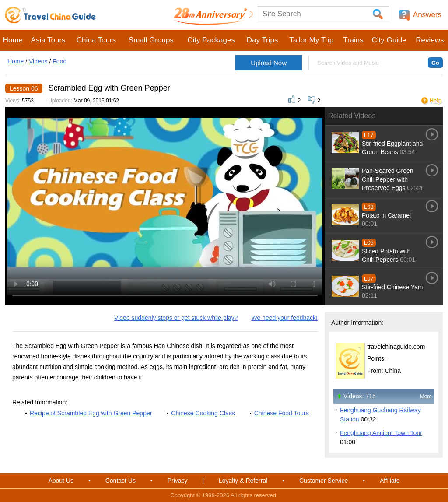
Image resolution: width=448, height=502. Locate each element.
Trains (353, 40)
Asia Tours (48, 40)
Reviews (430, 40)
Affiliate (390, 481)
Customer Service (324, 481)
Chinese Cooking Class (203, 413)
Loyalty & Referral (243, 481)
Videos (38, 61)
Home (13, 40)
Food (59, 61)
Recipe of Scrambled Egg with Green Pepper (91, 413)
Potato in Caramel (386, 215)
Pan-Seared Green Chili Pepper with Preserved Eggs (388, 179)
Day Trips (262, 40)
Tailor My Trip (311, 40)
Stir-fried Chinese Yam (392, 287)
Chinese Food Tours (282, 413)
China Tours (96, 40)
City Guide (389, 40)
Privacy (178, 481)
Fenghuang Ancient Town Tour (381, 433)
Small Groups (151, 40)
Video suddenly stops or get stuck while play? (176, 318)
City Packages (211, 40)
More (426, 397)
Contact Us (121, 481)
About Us (61, 481)
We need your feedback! (284, 318)
